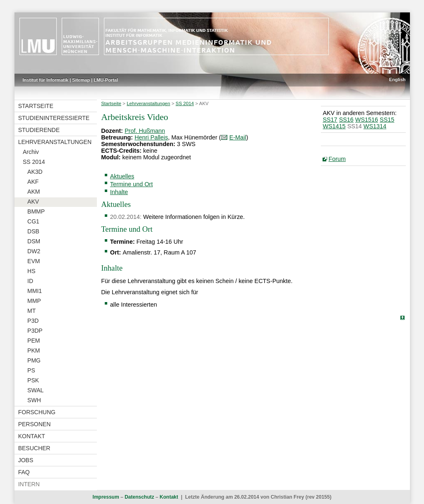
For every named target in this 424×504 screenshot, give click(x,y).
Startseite (36, 106)
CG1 (33, 221)
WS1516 (367, 120)
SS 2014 (34, 162)
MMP (34, 301)
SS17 (330, 120)
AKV (33, 202)
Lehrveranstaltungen (55, 142)
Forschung (37, 412)
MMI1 (35, 291)
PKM (34, 350)
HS (31, 271)
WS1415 (334, 126)
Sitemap (81, 80)
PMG (34, 360)
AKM (34, 192)
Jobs (26, 460)
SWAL (35, 390)
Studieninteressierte (54, 118)
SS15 (387, 120)
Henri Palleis (151, 137)
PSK (33, 380)
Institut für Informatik (46, 80)
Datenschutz (139, 497)
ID (30, 281)
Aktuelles (122, 176)
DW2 (34, 251)
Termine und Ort (131, 184)
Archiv (31, 152)
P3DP (35, 331)
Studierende (39, 130)
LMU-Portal (106, 80)
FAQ (24, 472)
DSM (34, 241)
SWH (34, 400)
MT (31, 311)
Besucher (34, 448)
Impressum (106, 497)
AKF (33, 182)
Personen (35, 424)
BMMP (36, 211)
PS (31, 370)
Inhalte (119, 192)
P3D (33, 321)
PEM (34, 341)
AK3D (35, 172)
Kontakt (32, 436)
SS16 (346, 120)
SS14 (355, 126)
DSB (33, 231)
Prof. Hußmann (145, 131)
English (397, 79)
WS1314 (375, 126)
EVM (34, 261)
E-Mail (238, 137)
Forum (337, 159)
